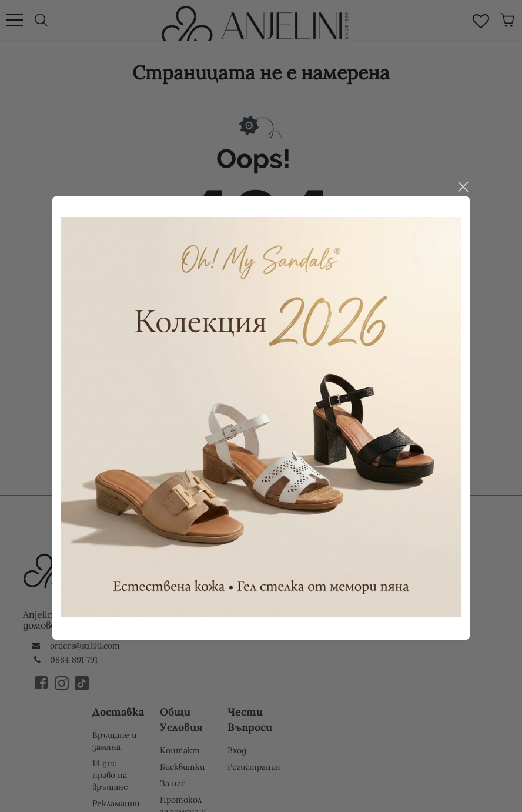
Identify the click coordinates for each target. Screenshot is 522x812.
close (463, 172)
